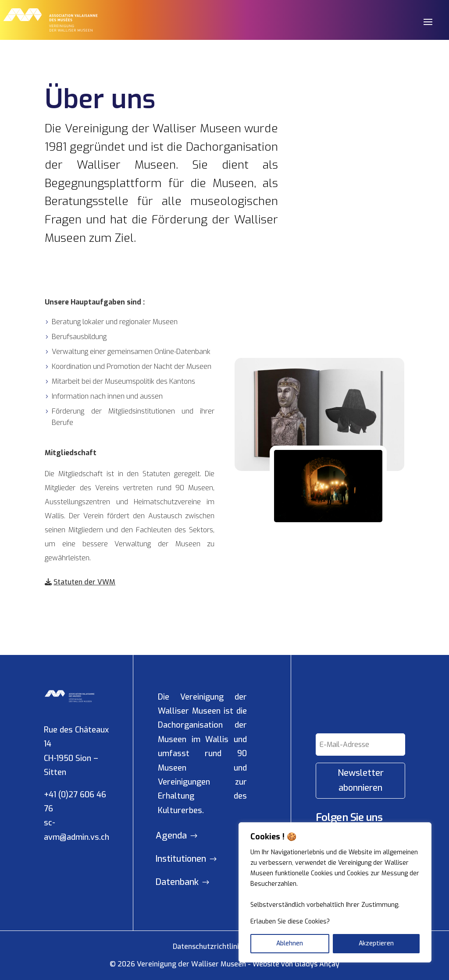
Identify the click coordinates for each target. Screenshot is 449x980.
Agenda (171, 836)
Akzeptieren (376, 943)
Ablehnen (290, 943)
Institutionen (181, 859)
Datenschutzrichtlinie (208, 946)
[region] (335, 892)
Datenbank (177, 882)
